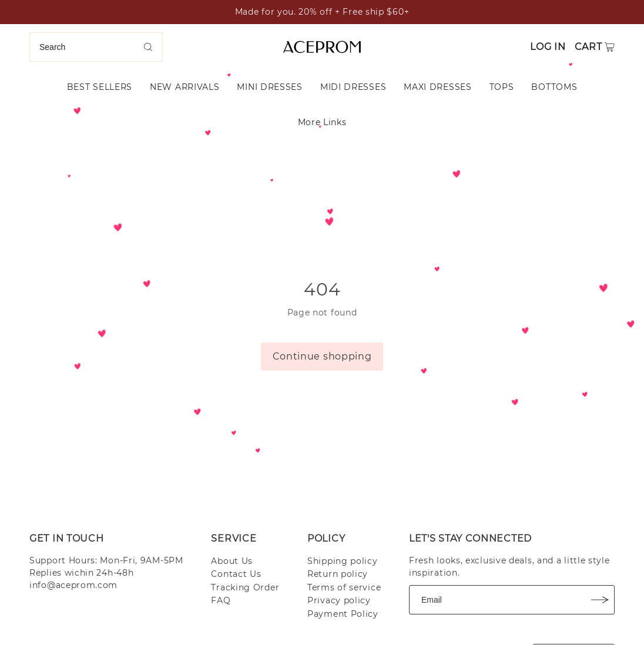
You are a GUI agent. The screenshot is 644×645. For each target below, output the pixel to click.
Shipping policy (343, 561)
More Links (322, 122)
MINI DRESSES (269, 87)
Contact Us (236, 574)
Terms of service (344, 587)
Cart (588, 47)
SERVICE (234, 538)
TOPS (502, 87)
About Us (232, 561)
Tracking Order (245, 587)
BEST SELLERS (100, 87)
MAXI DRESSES (437, 87)
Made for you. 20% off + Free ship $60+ (322, 12)
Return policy (338, 574)
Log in (548, 47)
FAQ (221, 600)
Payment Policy (343, 614)
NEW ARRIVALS (185, 87)
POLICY (326, 538)
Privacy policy (339, 600)
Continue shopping (322, 356)
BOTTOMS (554, 87)
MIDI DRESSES (353, 87)
